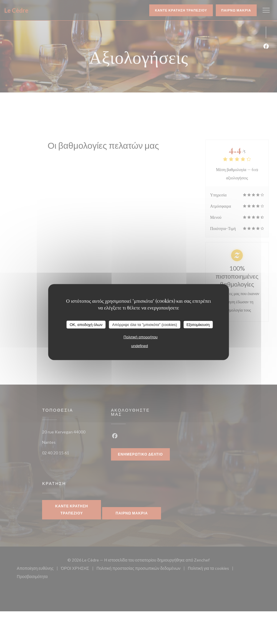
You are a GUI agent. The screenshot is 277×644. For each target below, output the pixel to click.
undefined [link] (139, 346)
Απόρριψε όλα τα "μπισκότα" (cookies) (145, 324)
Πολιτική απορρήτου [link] (141, 337)
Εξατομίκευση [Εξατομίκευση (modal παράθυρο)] (198, 324)
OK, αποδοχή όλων (86, 324)
